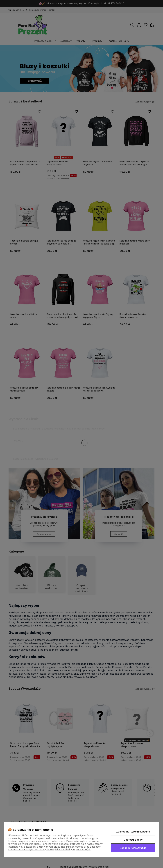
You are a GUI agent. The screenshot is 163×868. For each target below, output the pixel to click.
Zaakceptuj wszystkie (133, 848)
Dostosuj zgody (133, 840)
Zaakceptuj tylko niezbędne (133, 832)
